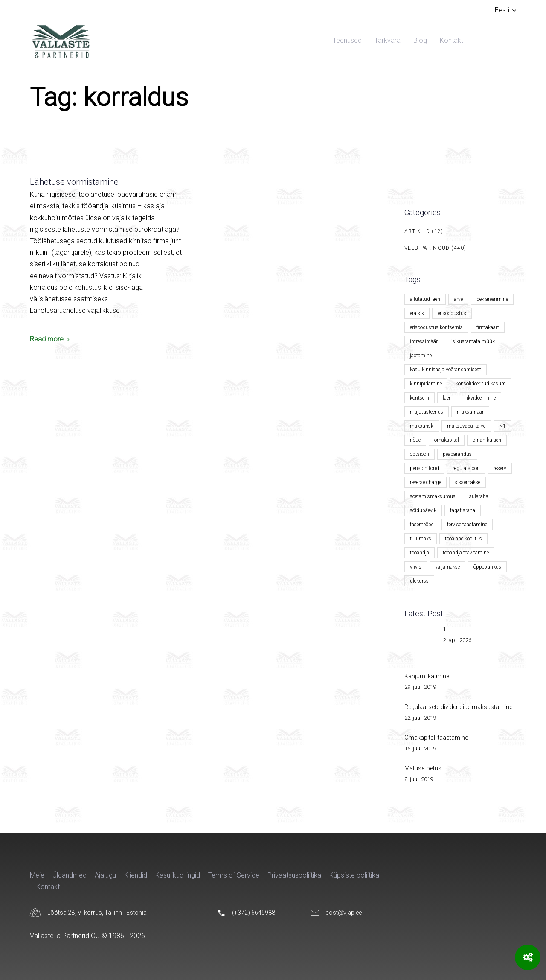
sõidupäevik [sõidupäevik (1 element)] (423, 510)
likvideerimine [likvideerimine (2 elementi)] (481, 398)
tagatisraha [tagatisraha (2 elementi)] (463, 510)
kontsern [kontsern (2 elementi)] (420, 398)
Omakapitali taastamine (436, 738)
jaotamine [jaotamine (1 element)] (421, 356)
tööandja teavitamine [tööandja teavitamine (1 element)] (466, 553)
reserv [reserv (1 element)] (500, 468)
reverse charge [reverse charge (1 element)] (425, 482)
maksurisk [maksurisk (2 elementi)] (422, 426)
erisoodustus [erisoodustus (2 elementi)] (452, 313)
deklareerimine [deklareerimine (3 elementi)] (492, 299)
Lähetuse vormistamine (74, 182)
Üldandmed (70, 875)
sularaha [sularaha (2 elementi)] (479, 496)
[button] (505, 10)
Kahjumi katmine (427, 676)
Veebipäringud (427, 248)
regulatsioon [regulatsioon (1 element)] (466, 468)
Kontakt (48, 887)
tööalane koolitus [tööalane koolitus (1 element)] (463, 539)
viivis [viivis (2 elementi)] (416, 567)
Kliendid (136, 875)
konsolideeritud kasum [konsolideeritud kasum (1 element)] (481, 384)
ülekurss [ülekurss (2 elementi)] (419, 581)
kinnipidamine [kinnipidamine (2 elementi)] (426, 384)
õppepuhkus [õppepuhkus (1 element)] (487, 567)
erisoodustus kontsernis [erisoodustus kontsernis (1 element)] (436, 327)
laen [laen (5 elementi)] (447, 398)
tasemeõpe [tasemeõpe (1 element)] (422, 525)
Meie (37, 875)
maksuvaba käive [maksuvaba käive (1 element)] (466, 426)
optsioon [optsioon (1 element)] (420, 454)
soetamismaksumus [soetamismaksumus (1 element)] (433, 496)
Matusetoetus (423, 768)
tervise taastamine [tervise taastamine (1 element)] (467, 525)
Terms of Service (234, 875)
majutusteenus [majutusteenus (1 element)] (427, 412)
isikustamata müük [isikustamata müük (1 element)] (473, 341)
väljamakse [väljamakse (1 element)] (447, 567)
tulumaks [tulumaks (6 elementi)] (421, 539)
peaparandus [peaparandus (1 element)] (457, 454)
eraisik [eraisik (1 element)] (417, 313)
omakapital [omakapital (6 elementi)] (447, 440)
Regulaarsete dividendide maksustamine (458, 707)
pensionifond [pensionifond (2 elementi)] (424, 468)
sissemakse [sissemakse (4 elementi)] (468, 482)
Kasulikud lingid (178, 875)
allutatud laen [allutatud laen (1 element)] (425, 299)
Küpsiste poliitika (354, 875)
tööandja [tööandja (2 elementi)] (420, 553)
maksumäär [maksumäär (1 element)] (470, 412)
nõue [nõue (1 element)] (415, 440)
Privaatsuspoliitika (294, 875)
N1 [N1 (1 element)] (502, 426)
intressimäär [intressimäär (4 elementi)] (424, 341)
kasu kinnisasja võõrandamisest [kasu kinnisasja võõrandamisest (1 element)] (446, 370)
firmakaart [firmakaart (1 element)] (488, 327)
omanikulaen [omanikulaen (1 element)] (487, 440)
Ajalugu (105, 875)
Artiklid (417, 231)
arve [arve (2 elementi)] (458, 299)
